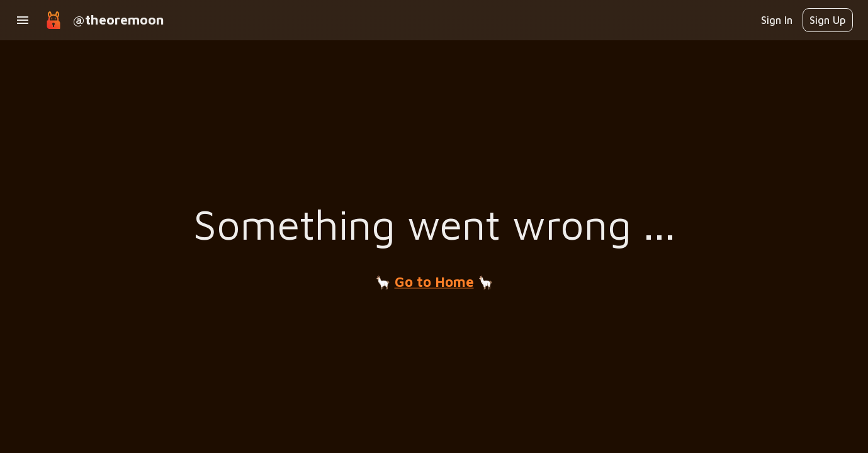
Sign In (777, 20)
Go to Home (434, 282)
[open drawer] (23, 20)
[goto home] (54, 20)
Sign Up (828, 20)
